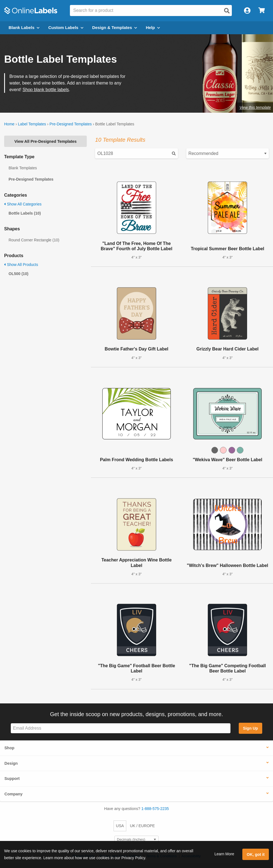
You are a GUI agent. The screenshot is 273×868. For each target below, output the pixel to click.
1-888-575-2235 (155, 809)
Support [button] (12, 779)
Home (9, 124)
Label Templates (32, 124)
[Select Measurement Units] (136, 840)
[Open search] (227, 11)
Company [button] (14, 794)
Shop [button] (9, 748)
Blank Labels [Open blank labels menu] (24, 27)
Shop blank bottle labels (46, 90)
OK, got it (256, 854)
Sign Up (250, 728)
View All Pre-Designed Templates (45, 141)
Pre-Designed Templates (71, 124)
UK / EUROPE (142, 826)
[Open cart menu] (262, 11)
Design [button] (11, 763)
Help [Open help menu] (153, 27)
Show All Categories (23, 204)
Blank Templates (23, 168)
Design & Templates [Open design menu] (115, 27)
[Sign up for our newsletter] (121, 728)
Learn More (224, 854)
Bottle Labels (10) (25, 213)
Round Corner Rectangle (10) (34, 240)
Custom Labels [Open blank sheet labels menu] (66, 27)
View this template (255, 107)
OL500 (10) (19, 274)
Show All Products (21, 265)
